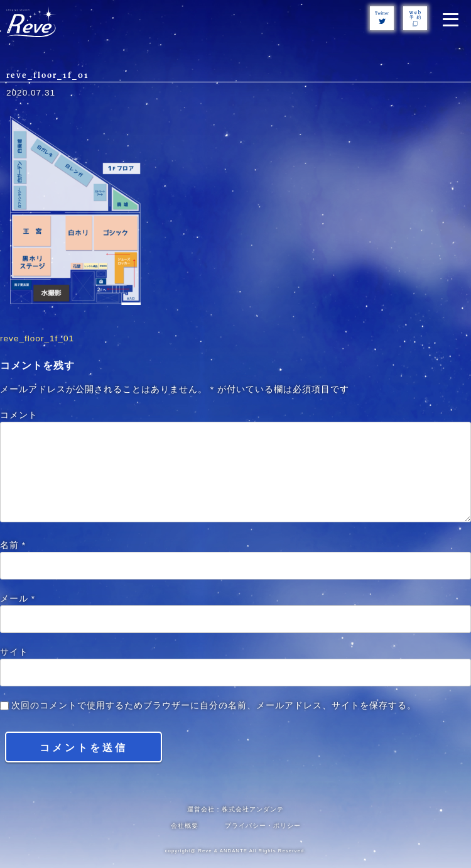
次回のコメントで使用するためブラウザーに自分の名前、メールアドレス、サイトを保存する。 (214, 706)
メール (18, 599)
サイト (14, 652)
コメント (19, 415)
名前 (13, 545)
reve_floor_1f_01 (37, 338)
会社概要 (185, 826)
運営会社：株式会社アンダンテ (235, 809)
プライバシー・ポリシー (263, 826)
